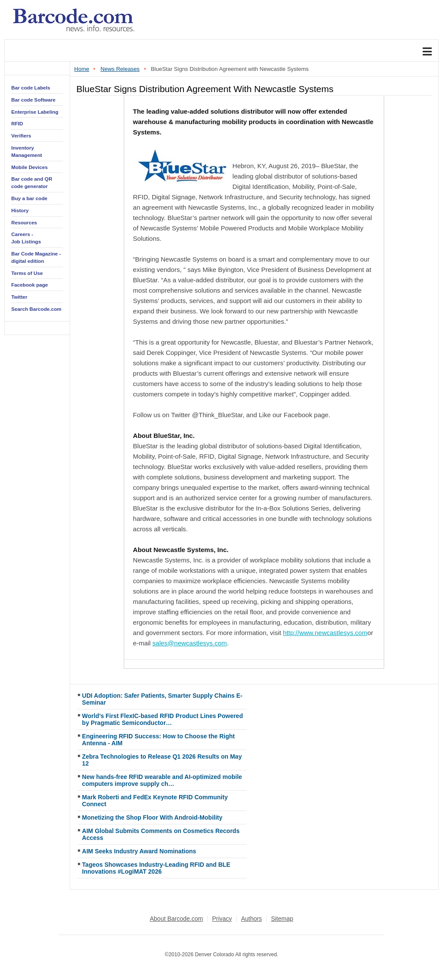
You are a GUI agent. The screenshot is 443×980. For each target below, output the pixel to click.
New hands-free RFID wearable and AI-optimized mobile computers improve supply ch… (162, 780)
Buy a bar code (29, 198)
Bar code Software (33, 100)
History (20, 210)
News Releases (120, 69)
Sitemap (282, 919)
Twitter (19, 297)
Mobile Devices (29, 167)
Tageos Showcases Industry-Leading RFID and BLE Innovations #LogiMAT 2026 (156, 868)
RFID (17, 123)
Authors (251, 919)
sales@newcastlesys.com (189, 643)
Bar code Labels (31, 88)
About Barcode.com (176, 919)
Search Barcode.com (36, 309)
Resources (24, 222)
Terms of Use (27, 273)
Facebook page (30, 285)
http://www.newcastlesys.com (325, 633)
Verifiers (21, 136)
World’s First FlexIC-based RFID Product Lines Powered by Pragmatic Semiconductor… (163, 719)
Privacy (222, 919)
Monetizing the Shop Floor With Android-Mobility (152, 817)
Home (82, 69)
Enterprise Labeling (35, 112)
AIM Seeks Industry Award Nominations (139, 851)
